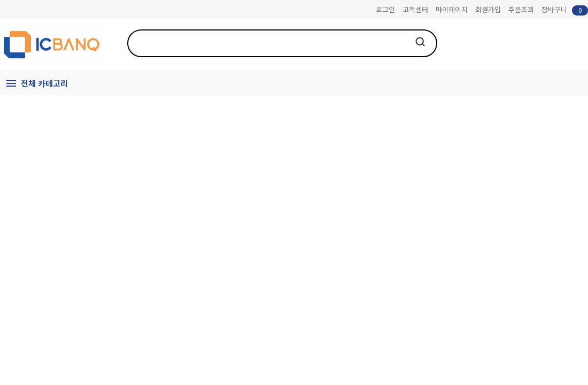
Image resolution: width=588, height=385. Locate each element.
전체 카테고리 (44, 83)
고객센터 (415, 9)
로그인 (385, 9)
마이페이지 (452, 9)
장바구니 (565, 10)
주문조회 (521, 9)
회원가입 (488, 9)
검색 (420, 42)
